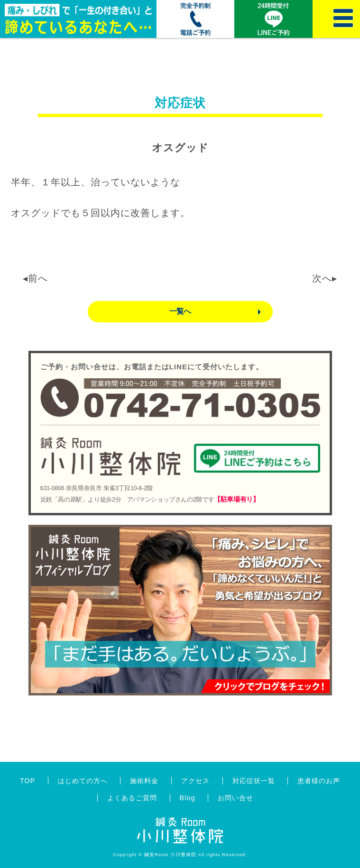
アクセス (195, 781)
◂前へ (35, 278)
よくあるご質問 (132, 798)
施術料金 (144, 781)
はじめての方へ (83, 781)
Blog (188, 798)
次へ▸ (325, 278)
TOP (28, 781)
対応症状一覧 (254, 781)
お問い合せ (235, 798)
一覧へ (180, 311)
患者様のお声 (319, 781)
